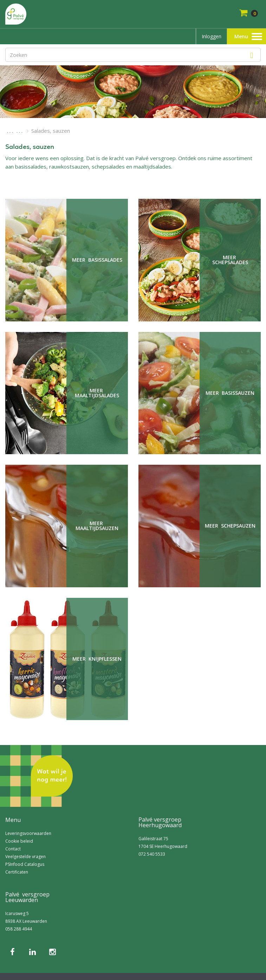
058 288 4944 (19, 929)
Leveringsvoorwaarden (28, 833)
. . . (10, 131)
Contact (13, 849)
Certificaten (17, 872)
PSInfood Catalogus (25, 864)
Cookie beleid (19, 841)
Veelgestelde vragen (25, 857)
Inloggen (212, 36)
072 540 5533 (152, 854)
